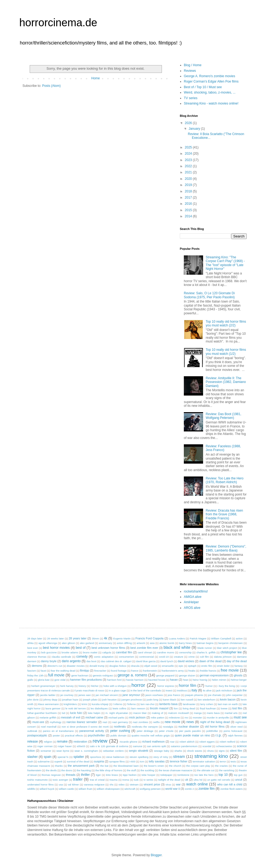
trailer (78, 779)
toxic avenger (60, 780)
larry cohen (207, 704)
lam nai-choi (147, 704)
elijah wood (151, 666)
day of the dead (237, 661)
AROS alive (192, 608)
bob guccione (49, 652)
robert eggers (207, 742)
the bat (104, 766)
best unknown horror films (108, 648)
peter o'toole (166, 731)
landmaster (189, 704)
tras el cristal (97, 780)
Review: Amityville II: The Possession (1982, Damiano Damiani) (226, 382)
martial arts (231, 713)
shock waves (195, 751)
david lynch (167, 661)
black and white (177, 647)
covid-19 (164, 657)
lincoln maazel (159, 708)
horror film (187, 686)
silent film (236, 751)
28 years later (78, 638)
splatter (79, 757)
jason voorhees (154, 695)
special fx (63, 757)
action (239, 638)
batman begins (205, 643)
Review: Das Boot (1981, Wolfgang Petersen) (224, 416)
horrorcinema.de (58, 23)
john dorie (33, 700)
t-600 (132, 761)
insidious (182, 690)
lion (176, 708)
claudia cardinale (61, 657)
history (82, 686)
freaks (192, 671)
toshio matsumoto (37, 780)
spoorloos (96, 757)
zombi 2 (189, 789)
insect (169, 690)
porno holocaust (233, 731)
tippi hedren (130, 775)
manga (198, 713)
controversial (146, 657)
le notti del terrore (75, 708)
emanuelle (168, 666)
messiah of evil (71, 717)
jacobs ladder (48, 695)
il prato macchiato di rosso (89, 690)
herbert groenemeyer (43, 686)
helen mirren (219, 680)
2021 (189, 172)
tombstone (183, 775)
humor (209, 686)
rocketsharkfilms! (196, 591)
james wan (85, 695)
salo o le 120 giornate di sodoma (109, 746)
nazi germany (120, 722)
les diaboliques (99, 708)
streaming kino (211, 756)
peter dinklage (145, 731)
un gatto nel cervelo (219, 780)
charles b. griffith (206, 652)
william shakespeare (108, 789)
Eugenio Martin (122, 638)
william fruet (85, 789)
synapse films (117, 761)
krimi (84, 704)
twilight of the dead (169, 780)
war (178, 784)
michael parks (116, 718)
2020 (189, 179)
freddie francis (208, 671)
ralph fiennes (235, 735)
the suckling (147, 770)
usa (61, 785)
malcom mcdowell (178, 713)
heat (186, 680)
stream (179, 757)
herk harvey (67, 686)
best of (81, 648)
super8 (58, 761)
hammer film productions (86, 680)
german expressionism (214, 675)
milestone (174, 718)
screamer (46, 751)
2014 (189, 216)
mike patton (158, 718)
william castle (66, 789)
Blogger (156, 855)
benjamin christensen (231, 643)
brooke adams (70, 652)
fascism (32, 671)
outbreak (32, 731)
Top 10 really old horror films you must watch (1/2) (226, 352)
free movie (230, 670)
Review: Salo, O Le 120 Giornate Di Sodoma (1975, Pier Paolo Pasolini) (209, 295)
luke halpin (94, 713)
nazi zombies (141, 722)
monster (197, 718)
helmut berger (239, 680)
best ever (33, 648)
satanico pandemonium (184, 746)
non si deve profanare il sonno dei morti (85, 727)
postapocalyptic (37, 735)
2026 (189, 123)
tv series (149, 780)
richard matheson (153, 742)
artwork (141, 643)
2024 (189, 154)
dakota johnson (223, 657)
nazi (105, 722)
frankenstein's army (173, 671)
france (135, 671)
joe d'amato (215, 695)
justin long (152, 700)
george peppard (165, 675)
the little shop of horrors (109, 770)
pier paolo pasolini (190, 731)
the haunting (84, 770)
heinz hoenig (200, 680)
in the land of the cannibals (146, 690)
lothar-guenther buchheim (42, 713)
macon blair (140, 713)
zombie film (207, 789)
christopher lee (231, 652)
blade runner (205, 648)
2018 (189, 191)
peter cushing (120, 731)
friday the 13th (35, 675)
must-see (38, 722)
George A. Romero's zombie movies (210, 76)
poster (56, 735)
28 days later (35, 638)
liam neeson (138, 708)
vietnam (134, 785)
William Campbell (221, 638)
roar (172, 742)
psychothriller (96, 735)
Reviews (190, 71)
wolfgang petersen (150, 789)
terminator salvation (204, 761)
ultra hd (198, 780)
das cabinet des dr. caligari (116, 661)
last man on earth (228, 704)
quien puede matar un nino (192, 735)
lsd (63, 713)
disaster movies (76, 666)
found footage (119, 671)
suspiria (99, 761)
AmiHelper (191, 602)
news (190, 722)
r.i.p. (219, 735)
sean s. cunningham (86, 751)
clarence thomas (37, 657)
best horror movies (56, 648)
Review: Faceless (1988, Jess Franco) (223, 448)
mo (186, 718)
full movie (56, 675)
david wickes (186, 661)
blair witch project (227, 648)
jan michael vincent (107, 695)
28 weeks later (56, 638)
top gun (238, 775)
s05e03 (81, 746)
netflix (156, 722)
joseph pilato (90, 700)
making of (157, 713)
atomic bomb (167, 643)
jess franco (174, 695)
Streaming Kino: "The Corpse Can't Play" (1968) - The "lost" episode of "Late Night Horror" (225, 263)
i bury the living (226, 686)
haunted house (157, 680)
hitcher (95, 686)
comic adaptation (104, 657)
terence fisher (179, 761)
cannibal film (124, 652)
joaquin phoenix (194, 695)
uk (187, 780)
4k (106, 638)
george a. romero (132, 675)
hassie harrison (135, 680)
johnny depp (50, 700)
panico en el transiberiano (58, 731)
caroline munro (166, 652)
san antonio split (157, 746)
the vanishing (227, 770)
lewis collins (119, 708)
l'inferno (131, 704)
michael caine (94, 717)
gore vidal (60, 680)
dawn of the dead (210, 661)
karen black (170, 700)
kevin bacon (228, 699)
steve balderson (115, 757)
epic (181, 666)
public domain (119, 735)
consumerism (126, 657)
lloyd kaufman (208, 708)
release (33, 742)
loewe (224, 708)
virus (168, 785)
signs (222, 751)
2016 (189, 204)
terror (223, 761)
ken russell (187, 700)
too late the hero (204, 775)
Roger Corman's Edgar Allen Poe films (211, 81)
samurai (138, 746)
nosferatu (120, 727)
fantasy (239, 666)
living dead (189, 708)
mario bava (213, 713)
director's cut (55, 666)
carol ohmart (145, 652)
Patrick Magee (198, 638)
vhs (111, 785)
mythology (56, 722)
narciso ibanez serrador (82, 722)
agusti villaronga (48, 643)
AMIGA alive (193, 597)
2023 (189, 160)
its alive (207, 690)
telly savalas (157, 761)
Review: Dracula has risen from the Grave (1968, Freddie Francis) (224, 514)
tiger (98, 775)
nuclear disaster (189, 727)
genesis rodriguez (103, 675)
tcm (142, 761)
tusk (136, 780)
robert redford (227, 742)
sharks (178, 751)
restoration (80, 742)
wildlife (31, 789)
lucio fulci (76, 713)
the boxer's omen (154, 766)
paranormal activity (92, 731)
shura (210, 751)
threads (71, 775)
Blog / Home (193, 65)
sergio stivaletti (139, 751)
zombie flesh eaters (232, 789)
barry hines (185, 643)
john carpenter (234, 695)
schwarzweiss (224, 746)
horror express (166, 686)
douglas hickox (118, 666)
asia (152, 643)
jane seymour (131, 695)
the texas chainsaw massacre (176, 770)
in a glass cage (117, 690)
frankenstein (150, 671)
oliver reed (237, 727)
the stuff (131, 770)
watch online (197, 784)
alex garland (87, 643)
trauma (113, 780)
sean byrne (63, 751)
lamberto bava (168, 704)
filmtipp (85, 670)
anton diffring (124, 643)
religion (48, 742)
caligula (107, 652)
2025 (189, 147)
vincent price (152, 784)
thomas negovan (51, 775)
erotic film (207, 666)
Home (96, 78)
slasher (33, 757)
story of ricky (161, 757)
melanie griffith (48, 718)
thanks (59, 766)
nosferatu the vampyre (145, 727)
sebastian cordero (113, 751)
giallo (30, 680)
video (122, 785)
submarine (44, 761)
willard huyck (47, 789)
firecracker (100, 671)
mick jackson (137, 717)
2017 (189, 198)
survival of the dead (78, 761)
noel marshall (49, 727)
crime (191, 657)
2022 (189, 166)
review (100, 741)
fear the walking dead (63, 671)
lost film (237, 708)
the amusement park (81, 766)
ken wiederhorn (207, 700)
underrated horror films (41, 785)
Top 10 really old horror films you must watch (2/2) (226, 323)
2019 (189, 185)
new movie (173, 722)
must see (240, 717)
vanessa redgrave (94, 785)
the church (175, 766)
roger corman (45, 746)
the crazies (221, 766)
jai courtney (67, 695)
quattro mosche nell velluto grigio (151, 735)
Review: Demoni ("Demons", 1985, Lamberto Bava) (226, 548)
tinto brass (112, 775)
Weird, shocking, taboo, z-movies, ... (210, 92)
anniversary (105, 643)
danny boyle (49, 661)
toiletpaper (167, 775)
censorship (185, 652)
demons (37, 666)
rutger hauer (65, 746)
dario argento (71, 661)
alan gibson (68, 643)
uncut (239, 780)
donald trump (97, 666)
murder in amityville (218, 718)
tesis (233, 761)
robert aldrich (187, 742)
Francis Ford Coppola (149, 638)
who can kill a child (230, 784)
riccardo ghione (128, 742)
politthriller (212, 731)
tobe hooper (149, 775)
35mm (95, 638)
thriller (85, 775)
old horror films (215, 727)
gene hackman (80, 675)
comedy (82, 657)
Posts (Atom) (51, 86)
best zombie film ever (144, 648)
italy (194, 690)
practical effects (74, 735)
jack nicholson (224, 690)
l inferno (117, 704)
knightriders (70, 704)
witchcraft (130, 789)
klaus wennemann (49, 704)
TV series (191, 98)
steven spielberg (139, 757)
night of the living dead (215, 722)
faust (43, 671)
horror (138, 685)
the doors (67, 770)
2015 (189, 210)
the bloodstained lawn (126, 766)
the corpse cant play (198, 766)
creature (179, 657)
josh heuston (110, 700)
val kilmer (73, 785)
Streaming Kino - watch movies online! (211, 103)
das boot (91, 661)
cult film (204, 657)
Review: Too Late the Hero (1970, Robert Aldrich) (225, 480)
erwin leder (223, 666)
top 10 (223, 775)
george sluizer (187, 675)
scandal (207, 746)
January (195, 129)
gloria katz (44, 680)
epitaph (192, 666)
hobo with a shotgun (115, 686)
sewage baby (162, 751)
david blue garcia (146, 661)
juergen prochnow (132, 700)
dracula (135, 666)
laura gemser (53, 708)
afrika (30, 643)
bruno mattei (90, 652)
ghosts (238, 675)
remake (62, 742)
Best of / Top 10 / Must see (203, 87)
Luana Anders (177, 638)
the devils (51, 770)
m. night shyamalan (117, 713)
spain (48, 757)
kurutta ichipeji (100, 704)
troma (126, 780)
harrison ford (114, 680)
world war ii (173, 789)
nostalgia (168, 727)
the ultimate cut (206, 770)
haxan (174, 680)
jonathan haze (70, 700)
